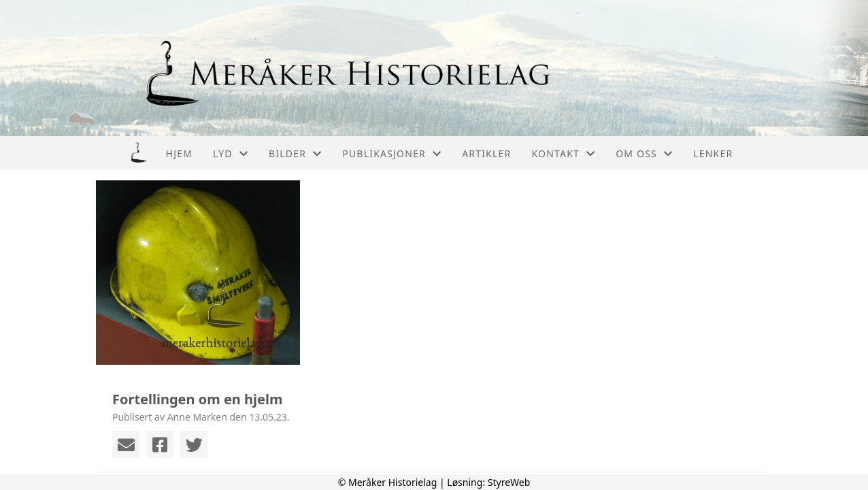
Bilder (295, 153)
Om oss (644, 153)
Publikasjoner (392, 153)
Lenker (713, 153)
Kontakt (563, 153)
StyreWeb (509, 482)
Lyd (231, 153)
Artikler (486, 153)
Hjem (179, 153)
